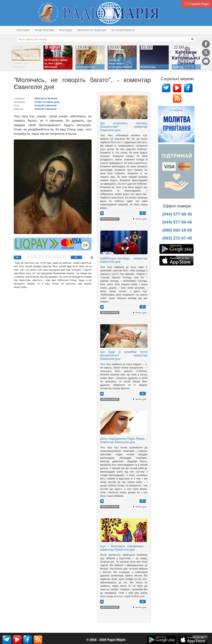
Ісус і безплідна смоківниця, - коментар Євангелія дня (124, 548)
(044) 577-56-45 (177, 214)
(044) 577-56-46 (177, 222)
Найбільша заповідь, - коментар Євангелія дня (124, 260)
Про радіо (66, 30)
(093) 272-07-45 (177, 238)
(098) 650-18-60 (177, 230)
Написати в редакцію (92, 30)
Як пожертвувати (123, 30)
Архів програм (44, 30)
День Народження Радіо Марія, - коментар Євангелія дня (124, 440)
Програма (23, 30)
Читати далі (139, 219)
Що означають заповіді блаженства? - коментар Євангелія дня (124, 127)
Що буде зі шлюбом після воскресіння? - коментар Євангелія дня (124, 355)
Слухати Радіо (197, 4)
